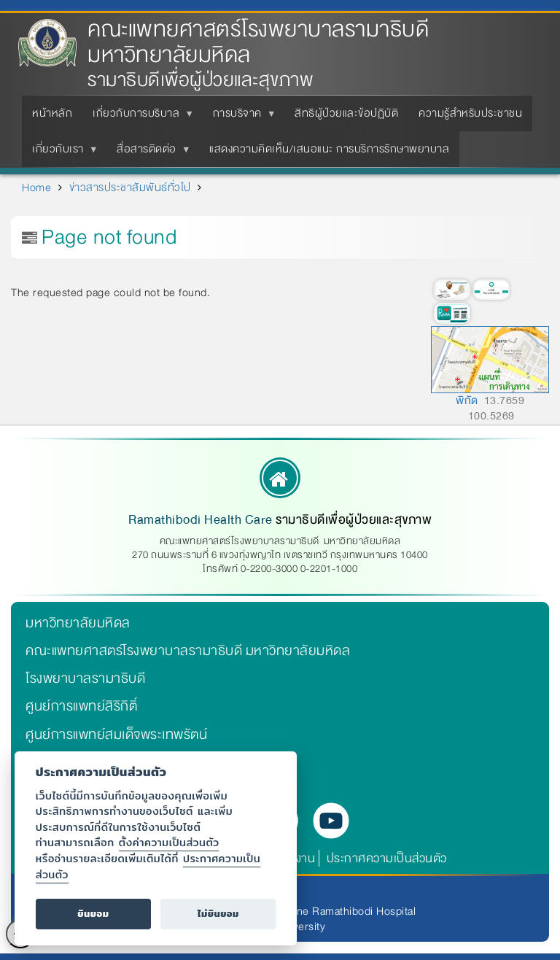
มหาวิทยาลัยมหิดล (78, 623)
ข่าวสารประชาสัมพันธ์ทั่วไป (130, 187)
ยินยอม (93, 914)
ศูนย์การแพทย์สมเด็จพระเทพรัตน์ (116, 735)
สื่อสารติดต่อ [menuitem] (149, 153)
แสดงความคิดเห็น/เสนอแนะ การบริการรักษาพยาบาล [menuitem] (329, 149)
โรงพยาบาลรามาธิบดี (85, 678)
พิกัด (467, 400)
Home (36, 187)
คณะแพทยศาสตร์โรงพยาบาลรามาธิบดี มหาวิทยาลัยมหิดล (258, 42)
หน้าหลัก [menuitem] (52, 113)
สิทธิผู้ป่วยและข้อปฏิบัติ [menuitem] (346, 113)
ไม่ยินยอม (218, 914)
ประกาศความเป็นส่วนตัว (387, 858)
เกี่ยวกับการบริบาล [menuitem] (139, 117)
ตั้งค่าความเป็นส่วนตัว (169, 842)
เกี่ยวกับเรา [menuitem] (61, 153)
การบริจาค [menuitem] (240, 117)
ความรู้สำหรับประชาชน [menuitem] (470, 113)
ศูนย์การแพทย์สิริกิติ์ (81, 706)
